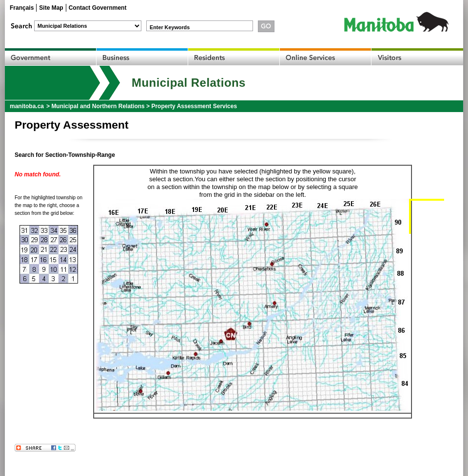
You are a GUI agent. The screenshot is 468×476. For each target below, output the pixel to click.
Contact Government (98, 8)
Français (22, 8)
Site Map (51, 8)
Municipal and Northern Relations (98, 106)
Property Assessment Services (194, 106)
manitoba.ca (27, 106)
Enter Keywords (170, 27)
